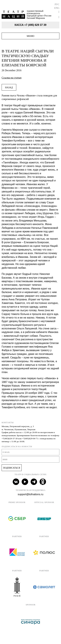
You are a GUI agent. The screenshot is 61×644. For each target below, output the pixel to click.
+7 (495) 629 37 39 (35, 25)
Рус (57, 4)
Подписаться (12, 468)
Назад (9, 87)
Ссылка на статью (12, 78)
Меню (30, 36)
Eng (57, 8)
